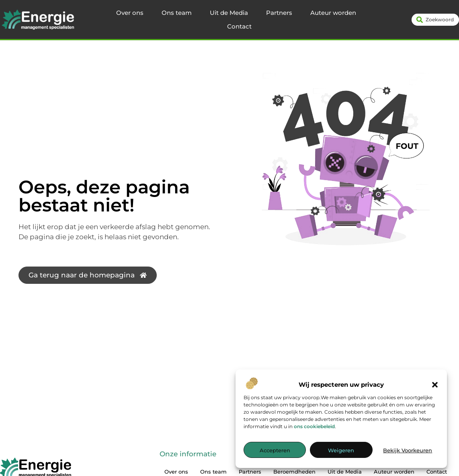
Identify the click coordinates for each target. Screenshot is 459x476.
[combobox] (435, 20)
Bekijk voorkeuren (408, 450)
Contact (239, 26)
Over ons (130, 13)
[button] (435, 385)
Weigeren (341, 450)
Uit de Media (229, 13)
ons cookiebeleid (314, 426)
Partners (279, 13)
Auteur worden (333, 13)
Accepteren (275, 450)
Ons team (177, 13)
